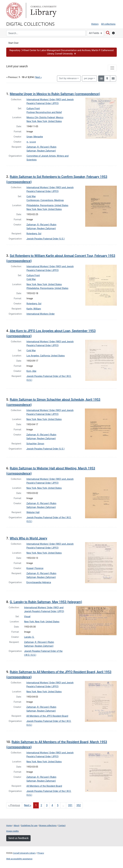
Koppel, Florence (35, 568)
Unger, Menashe (35, 137)
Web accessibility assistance (19, 859)
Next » (38, 77)
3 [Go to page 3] (47, 805)
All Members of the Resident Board (44, 786)
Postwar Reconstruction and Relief (44, 112)
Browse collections (48, 825)
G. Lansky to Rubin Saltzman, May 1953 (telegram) (46, 602)
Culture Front (33, 109)
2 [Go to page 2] (41, 805)
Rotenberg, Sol (34, 234)
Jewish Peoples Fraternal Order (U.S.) (45, 239)
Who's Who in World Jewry (29, 538)
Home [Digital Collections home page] (9, 825)
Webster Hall (33, 512)
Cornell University (14, 11)
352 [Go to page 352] (79, 805)
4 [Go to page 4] (52, 805)
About (16, 825)
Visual (27, 617)
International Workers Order (41, 314)
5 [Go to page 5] (58, 805)
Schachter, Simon (35, 444)
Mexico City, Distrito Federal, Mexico (45, 118)
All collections (108, 24)
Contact (62, 825)
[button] (61, 52)
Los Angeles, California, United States (46, 356)
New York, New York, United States (44, 121)
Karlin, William (34, 309)
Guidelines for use (29, 825)
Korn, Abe (31, 371)
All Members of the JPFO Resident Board (47, 716)
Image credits (12, 831)
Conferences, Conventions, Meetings (45, 200)
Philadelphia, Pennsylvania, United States (47, 205)
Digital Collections (30, 24)
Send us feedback (18, 838)
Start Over (13, 43)
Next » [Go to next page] (28, 805)
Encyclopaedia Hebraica (39, 582)
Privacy (41, 853)
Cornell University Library (24, 853)
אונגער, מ (31, 142)
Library (43, 11)
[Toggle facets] (112, 68)
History (95, 24)
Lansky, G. (29, 637)
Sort (68, 78)
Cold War (31, 196)
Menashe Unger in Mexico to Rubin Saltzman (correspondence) (55, 94)
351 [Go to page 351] (70, 805)
